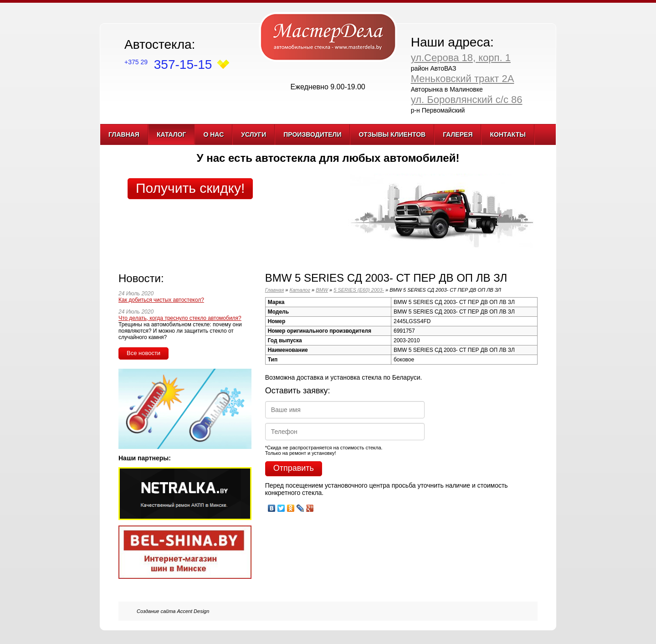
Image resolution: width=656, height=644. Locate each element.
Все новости (143, 353)
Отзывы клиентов (392, 134)
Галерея (458, 134)
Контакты (507, 134)
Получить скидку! (190, 188)
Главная (124, 134)
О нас (213, 134)
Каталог (172, 134)
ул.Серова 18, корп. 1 (461, 58)
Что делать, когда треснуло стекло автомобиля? (180, 318)
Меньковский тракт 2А (463, 79)
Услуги (254, 134)
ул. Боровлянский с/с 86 (467, 100)
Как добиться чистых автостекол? (161, 300)
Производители (312, 134)
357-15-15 (168, 64)
